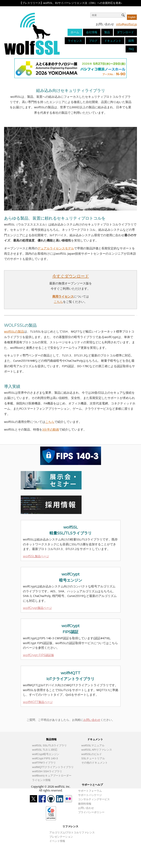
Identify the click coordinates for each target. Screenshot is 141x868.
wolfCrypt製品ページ (37, 608)
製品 (107, 32)
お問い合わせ (92, 720)
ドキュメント (113, 41)
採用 (131, 41)
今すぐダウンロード (71, 276)
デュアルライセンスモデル (56, 248)
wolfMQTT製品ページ (38, 702)
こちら (58, 302)
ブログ (93, 41)
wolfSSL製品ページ (36, 556)
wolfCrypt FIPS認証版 (38, 655)
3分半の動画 (51, 430)
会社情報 (92, 32)
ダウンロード (125, 32)
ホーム (75, 32)
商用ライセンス (63, 297)
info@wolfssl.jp (126, 24)
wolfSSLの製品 (14, 332)
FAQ (131, 49)
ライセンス (75, 41)
